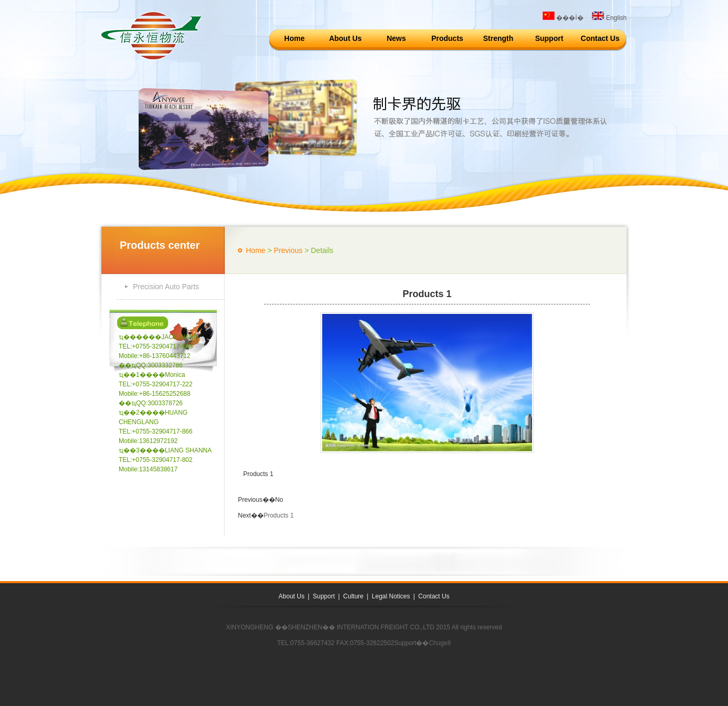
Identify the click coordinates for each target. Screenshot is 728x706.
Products (447, 38)
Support (549, 38)
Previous (288, 250)
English (609, 18)
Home (294, 38)
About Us (345, 38)
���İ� (563, 18)
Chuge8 (440, 643)
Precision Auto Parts (166, 287)
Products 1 (279, 515)
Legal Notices (391, 596)
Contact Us (600, 38)
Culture (353, 596)
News (396, 38)
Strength (498, 38)
